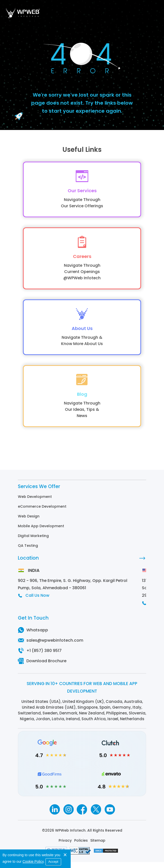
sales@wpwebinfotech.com (55, 647)
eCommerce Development (42, 513)
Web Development (35, 503)
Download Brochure (46, 667)
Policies (81, 847)
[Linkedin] (54, 816)
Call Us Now (37, 602)
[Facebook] (82, 816)
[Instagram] (68, 816)
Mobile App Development (41, 532)
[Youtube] (110, 816)
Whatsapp (37, 637)
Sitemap (98, 847)
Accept (53, 862)
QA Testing (28, 552)
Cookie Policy (33, 861)
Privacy (65, 847)
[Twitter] (96, 816)
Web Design (29, 522)
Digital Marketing (33, 542)
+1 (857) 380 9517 (44, 657)
